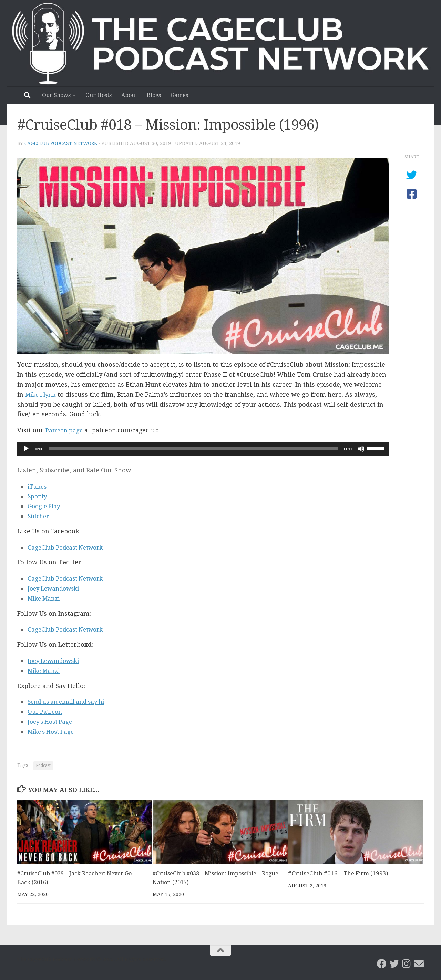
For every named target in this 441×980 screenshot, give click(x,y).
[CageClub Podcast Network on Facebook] (382, 964)
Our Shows (56, 95)
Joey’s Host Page (52, 722)
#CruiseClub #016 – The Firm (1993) (338, 873)
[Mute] (361, 449)
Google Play (45, 506)
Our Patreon (46, 712)
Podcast (43, 765)
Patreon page (65, 430)
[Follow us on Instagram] (407, 964)
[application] (203, 449)
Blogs (154, 95)
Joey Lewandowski (56, 588)
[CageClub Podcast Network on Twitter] (394, 964)
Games (179, 95)
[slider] (194, 449)
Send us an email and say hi (70, 702)
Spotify (38, 496)
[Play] (26, 449)
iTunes (38, 486)
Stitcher (40, 516)
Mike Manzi (45, 598)
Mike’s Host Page (53, 732)
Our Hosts (99, 95)
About (129, 95)
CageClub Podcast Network (62, 143)
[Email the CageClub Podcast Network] (419, 964)
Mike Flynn (42, 394)
